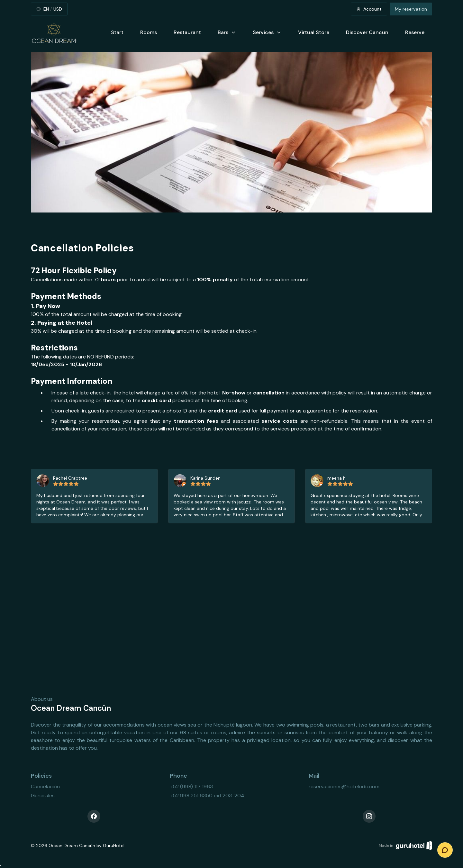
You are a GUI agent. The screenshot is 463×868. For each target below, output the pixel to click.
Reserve (415, 32)
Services (267, 32)
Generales (43, 796)
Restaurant (187, 32)
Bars (227, 32)
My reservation (411, 9)
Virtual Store (314, 32)
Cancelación (45, 787)
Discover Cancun (367, 32)
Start (117, 32)
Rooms (149, 32)
